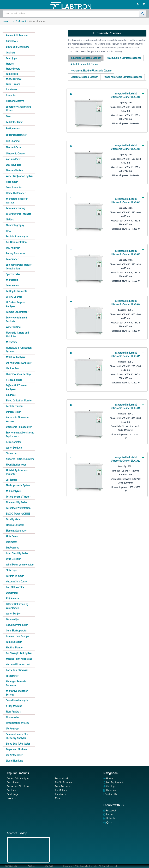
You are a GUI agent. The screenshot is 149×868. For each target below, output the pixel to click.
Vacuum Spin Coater (17, 582)
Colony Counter (14, 297)
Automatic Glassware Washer (17, 419)
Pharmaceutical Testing (18, 374)
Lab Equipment (19, 21)
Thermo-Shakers (15, 171)
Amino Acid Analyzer (17, 35)
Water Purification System (20, 176)
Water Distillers (14, 448)
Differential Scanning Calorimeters (17, 606)
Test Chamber (13, 141)
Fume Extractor (14, 642)
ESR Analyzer (13, 599)
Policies (31, 866)
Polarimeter (12, 259)
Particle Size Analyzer (17, 237)
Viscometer (12, 182)
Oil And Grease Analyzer (19, 363)
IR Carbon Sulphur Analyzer (16, 304)
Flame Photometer (16, 193)
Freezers (10, 64)
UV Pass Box (12, 369)
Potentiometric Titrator (18, 497)
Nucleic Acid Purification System (19, 350)
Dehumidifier (13, 619)
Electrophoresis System (18, 485)
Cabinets (11, 53)
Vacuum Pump (14, 159)
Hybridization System (17, 723)
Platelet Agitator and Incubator (17, 472)
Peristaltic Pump (15, 122)
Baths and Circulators (17, 47)
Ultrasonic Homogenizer (19, 427)
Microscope (12, 280)
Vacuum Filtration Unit (18, 665)
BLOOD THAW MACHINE (18, 514)
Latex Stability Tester (17, 553)
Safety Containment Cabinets (16, 320)
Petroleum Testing (16, 208)
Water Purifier (13, 614)
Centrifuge (11, 58)
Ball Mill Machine (15, 587)
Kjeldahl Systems (15, 101)
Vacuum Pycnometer (17, 625)
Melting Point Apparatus (19, 659)
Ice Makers (12, 89)
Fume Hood (12, 74)
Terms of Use (11, 866)
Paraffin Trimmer (15, 576)
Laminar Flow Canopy (17, 636)
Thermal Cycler (14, 147)
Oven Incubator (14, 188)
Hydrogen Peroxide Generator (16, 683)
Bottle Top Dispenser (17, 670)
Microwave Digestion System (17, 693)
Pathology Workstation (18, 508)
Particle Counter (14, 406)
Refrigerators (13, 129)
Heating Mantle (14, 648)
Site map (49, 866)
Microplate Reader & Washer (17, 201)
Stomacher (12, 453)
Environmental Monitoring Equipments (20, 435)
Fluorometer (12, 717)
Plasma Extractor (15, 525)
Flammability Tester (16, 502)
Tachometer (12, 676)
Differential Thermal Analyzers (17, 387)
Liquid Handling (14, 761)
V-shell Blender (14, 380)
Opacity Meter (13, 519)
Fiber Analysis (13, 712)
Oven (9, 116)
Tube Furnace (13, 84)
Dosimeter (11, 542)
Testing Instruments (16, 291)
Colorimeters (13, 286)
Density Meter (13, 412)
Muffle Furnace (14, 79)
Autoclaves (12, 41)
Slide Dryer (12, 570)
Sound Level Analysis (17, 700)
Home (5, 21)
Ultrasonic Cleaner (16, 154)
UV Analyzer (12, 729)
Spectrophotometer (16, 135)
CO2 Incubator (13, 165)
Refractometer (13, 442)
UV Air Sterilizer (14, 755)
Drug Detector (13, 559)
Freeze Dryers (13, 69)
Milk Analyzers (14, 491)
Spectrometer (13, 274)
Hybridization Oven (16, 465)
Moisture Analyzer (16, 357)
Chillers (10, 220)
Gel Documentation (16, 242)
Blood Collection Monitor (19, 401)
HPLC (8, 231)
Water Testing (13, 327)
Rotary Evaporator (16, 254)
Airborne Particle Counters (20, 459)
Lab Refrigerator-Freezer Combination (19, 267)
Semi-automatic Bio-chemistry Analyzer (17, 736)
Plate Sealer (12, 536)
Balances (11, 395)
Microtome (12, 342)
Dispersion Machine (16, 749)
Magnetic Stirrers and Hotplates (17, 335)
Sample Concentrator (17, 312)
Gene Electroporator (17, 631)
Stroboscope (13, 548)
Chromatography (15, 225)
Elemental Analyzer (16, 531)
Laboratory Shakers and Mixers (19, 109)
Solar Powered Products (18, 214)
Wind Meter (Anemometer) (20, 565)
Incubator (11, 95)
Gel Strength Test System (19, 653)
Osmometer (12, 593)
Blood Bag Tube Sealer (18, 744)
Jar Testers (12, 480)
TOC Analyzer (13, 248)
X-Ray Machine (14, 706)
